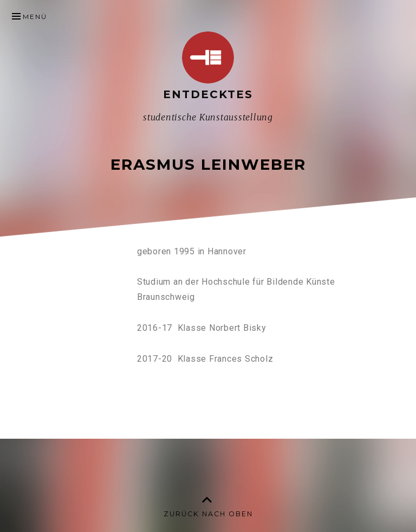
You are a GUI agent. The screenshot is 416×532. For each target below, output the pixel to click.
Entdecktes (208, 94)
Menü (35, 17)
